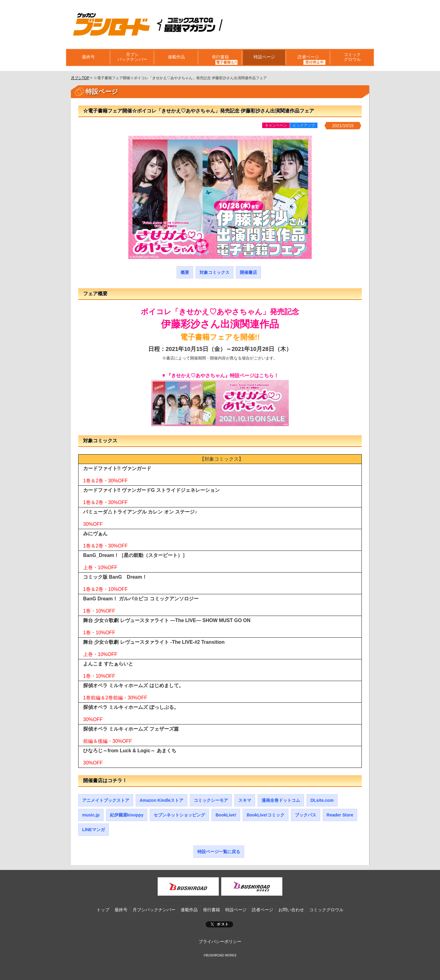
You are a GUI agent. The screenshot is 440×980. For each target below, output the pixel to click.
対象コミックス (215, 272)
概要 (185, 272)
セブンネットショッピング (179, 815)
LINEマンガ (94, 830)
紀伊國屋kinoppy (127, 815)
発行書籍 (220, 57)
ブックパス (306, 815)
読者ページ (308, 57)
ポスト (219, 924)
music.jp (91, 815)
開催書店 (248, 272)
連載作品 (176, 57)
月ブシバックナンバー (132, 57)
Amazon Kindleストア (161, 800)
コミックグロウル (352, 57)
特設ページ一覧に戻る (219, 852)
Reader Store (340, 815)
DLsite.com (322, 800)
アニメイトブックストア (106, 800)
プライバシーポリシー (220, 941)
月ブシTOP (80, 78)
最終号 (88, 57)
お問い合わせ (291, 910)
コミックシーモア (211, 800)
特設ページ (264, 57)
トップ (103, 910)
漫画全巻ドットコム (281, 800)
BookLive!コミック (266, 815)
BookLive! (226, 815)
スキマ (245, 800)
